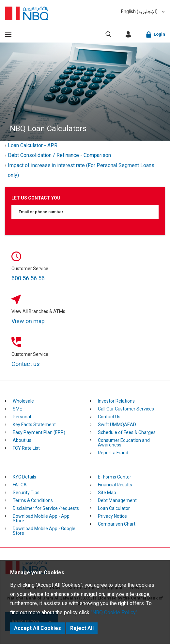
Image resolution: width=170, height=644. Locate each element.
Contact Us (109, 417)
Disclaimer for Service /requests (46, 508)
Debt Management (117, 500)
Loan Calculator (114, 508)
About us (22, 440)
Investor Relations (116, 401)
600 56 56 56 (28, 278)
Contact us (26, 364)
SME (17, 409)
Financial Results (115, 485)
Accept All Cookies (38, 628)
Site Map (107, 493)
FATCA (20, 485)
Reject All (82, 628)
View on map (28, 321)
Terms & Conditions (33, 500)
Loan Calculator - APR (33, 145)
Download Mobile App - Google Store (44, 531)
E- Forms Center (115, 477)
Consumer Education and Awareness (124, 443)
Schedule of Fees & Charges (127, 432)
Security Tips (26, 493)
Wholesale (23, 401)
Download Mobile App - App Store (41, 518)
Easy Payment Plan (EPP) (39, 432)
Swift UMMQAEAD (117, 425)
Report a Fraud (113, 453)
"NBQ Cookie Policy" (114, 612)
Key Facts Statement (34, 425)
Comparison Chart (117, 524)
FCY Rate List (26, 448)
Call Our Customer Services (126, 409)
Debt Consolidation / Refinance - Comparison (59, 155)
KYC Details (24, 477)
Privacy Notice (112, 516)
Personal (22, 417)
